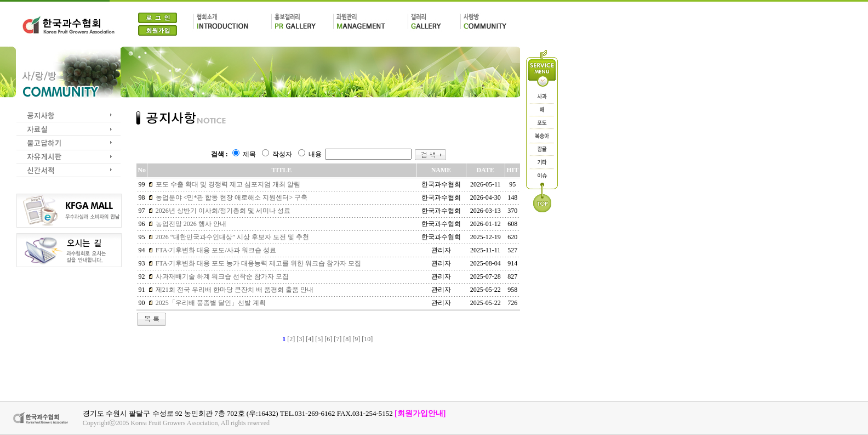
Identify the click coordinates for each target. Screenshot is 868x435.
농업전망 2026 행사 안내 (190, 224)
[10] (367, 339)
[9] (356, 339)
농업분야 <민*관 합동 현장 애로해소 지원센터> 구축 (231, 197)
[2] (291, 339)
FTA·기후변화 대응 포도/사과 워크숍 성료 (215, 250)
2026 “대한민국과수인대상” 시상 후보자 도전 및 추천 (232, 237)
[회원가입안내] (420, 413)
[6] (328, 339)
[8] (347, 339)
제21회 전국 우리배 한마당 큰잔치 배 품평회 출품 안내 (234, 290)
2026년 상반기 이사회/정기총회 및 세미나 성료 (222, 211)
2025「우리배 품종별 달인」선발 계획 (210, 303)
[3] (300, 339)
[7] (338, 339)
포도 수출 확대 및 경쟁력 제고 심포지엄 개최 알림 (227, 184)
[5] (319, 339)
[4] (310, 339)
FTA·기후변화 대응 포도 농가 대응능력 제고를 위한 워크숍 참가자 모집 (258, 263)
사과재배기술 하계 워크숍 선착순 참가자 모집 (221, 276)
